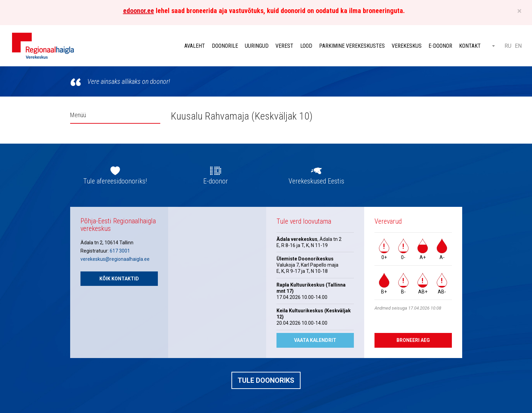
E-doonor (440, 46)
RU (508, 46)
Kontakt (470, 46)
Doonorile (225, 46)
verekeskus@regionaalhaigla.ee (115, 259)
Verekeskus (407, 46)
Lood (306, 46)
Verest (284, 46)
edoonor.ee (139, 11)
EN (518, 46)
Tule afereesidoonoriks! (115, 181)
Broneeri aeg (413, 340)
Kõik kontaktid (119, 279)
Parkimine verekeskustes (352, 46)
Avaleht (195, 46)
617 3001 (120, 251)
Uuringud (257, 46)
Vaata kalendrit (315, 340)
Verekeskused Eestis (316, 181)
